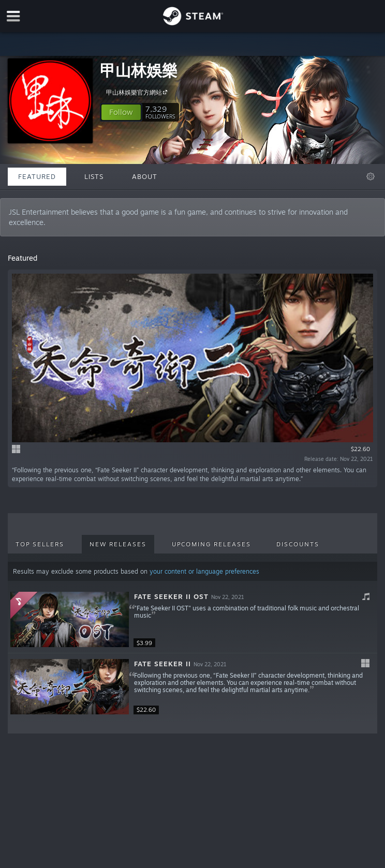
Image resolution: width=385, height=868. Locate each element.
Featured (37, 176)
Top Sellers (40, 544)
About (145, 176)
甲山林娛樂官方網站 (138, 92)
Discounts (298, 544)
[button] (121, 112)
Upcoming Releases (211, 544)
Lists (94, 176)
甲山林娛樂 (139, 70)
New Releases (118, 544)
